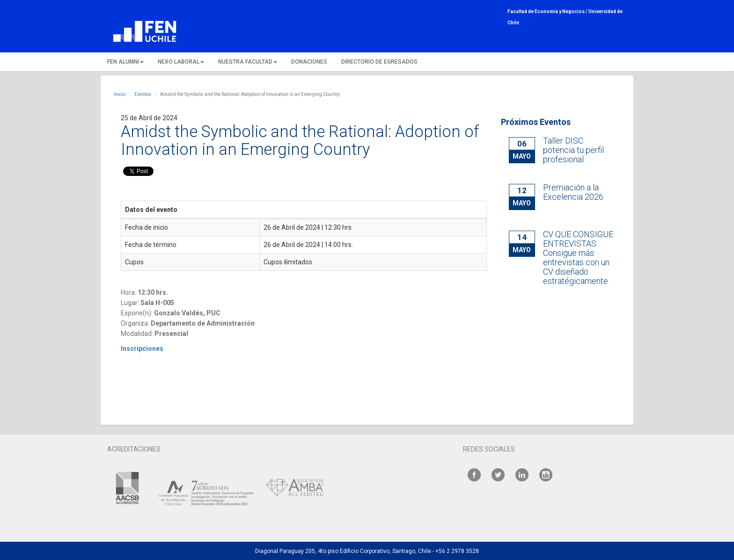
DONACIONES (309, 62)
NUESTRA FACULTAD (248, 62)
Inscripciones (143, 349)
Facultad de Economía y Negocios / (548, 11)
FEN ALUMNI (125, 62)
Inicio (120, 94)
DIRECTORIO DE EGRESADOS (379, 62)
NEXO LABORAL (181, 62)
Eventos (143, 94)
